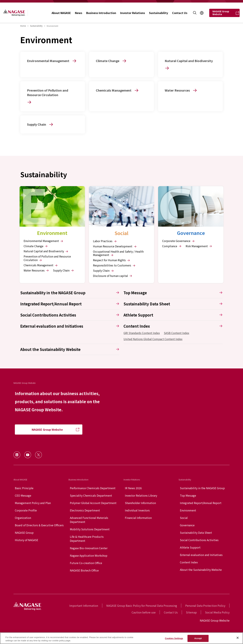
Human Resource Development (115, 246)
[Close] (238, 638)
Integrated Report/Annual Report (201, 503)
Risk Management (199, 246)
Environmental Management (43, 241)
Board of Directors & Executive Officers (39, 525)
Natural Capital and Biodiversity (46, 251)
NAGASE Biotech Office (84, 570)
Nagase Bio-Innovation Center (89, 548)
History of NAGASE (26, 540)
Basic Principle (24, 488)
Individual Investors (137, 510)
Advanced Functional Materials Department (89, 520)
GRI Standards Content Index (142, 333)
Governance (187, 525)
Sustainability (36, 26)
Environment (188, 510)
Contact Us (171, 612)
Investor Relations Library (141, 495)
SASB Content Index (177, 333)
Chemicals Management (41, 265)
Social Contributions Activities (199, 540)
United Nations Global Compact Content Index (153, 339)
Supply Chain (63, 270)
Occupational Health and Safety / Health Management (118, 253)
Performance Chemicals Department (93, 488)
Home (23, 26)
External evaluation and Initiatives (201, 555)
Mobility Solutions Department (90, 529)
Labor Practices (105, 241)
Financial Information (138, 518)
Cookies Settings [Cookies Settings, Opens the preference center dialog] (174, 638)
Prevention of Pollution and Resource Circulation (47, 258)
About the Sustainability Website (201, 570)
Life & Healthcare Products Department (87, 539)
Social (184, 518)
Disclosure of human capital (113, 276)
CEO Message (23, 495)
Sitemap (191, 612)
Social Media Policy (217, 612)
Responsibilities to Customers (114, 265)
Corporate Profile (26, 510)
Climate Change (36, 246)
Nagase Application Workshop (89, 555)
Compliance (172, 246)
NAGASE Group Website (215, 620)
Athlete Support (190, 547)
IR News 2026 (133, 488)
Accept (198, 638)
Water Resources (36, 270)
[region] (122, 638)
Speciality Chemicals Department (91, 495)
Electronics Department (85, 510)
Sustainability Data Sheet (196, 533)
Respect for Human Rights (112, 260)
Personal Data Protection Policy (205, 606)
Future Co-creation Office (86, 563)
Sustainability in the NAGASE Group (202, 488)
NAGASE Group (24, 533)
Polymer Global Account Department (93, 503)
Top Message (188, 495)
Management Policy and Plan (33, 503)
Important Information (84, 606)
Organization (23, 518)
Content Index (189, 562)
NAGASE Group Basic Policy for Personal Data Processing (142, 606)
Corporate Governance (178, 241)
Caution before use (144, 612)
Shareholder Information (140, 503)
